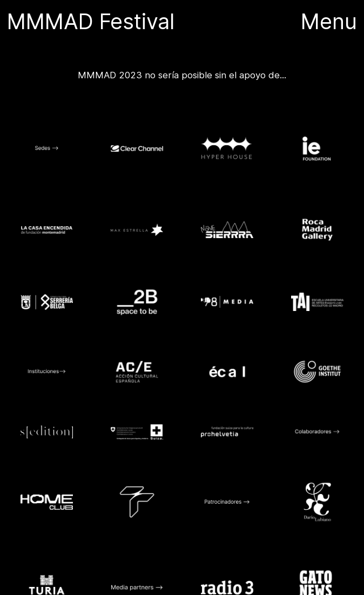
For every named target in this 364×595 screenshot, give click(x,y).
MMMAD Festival (94, 22)
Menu (329, 22)
